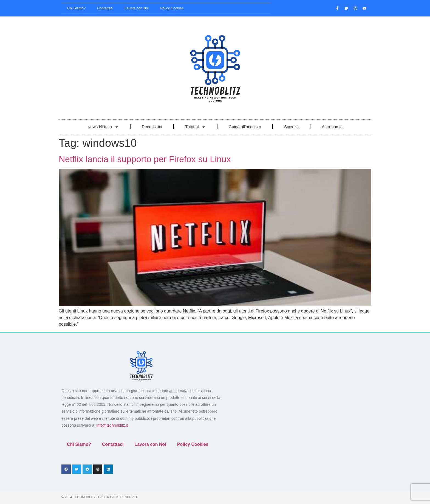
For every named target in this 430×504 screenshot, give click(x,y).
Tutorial (195, 127)
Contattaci (105, 8)
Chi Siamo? (76, 8)
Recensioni (152, 127)
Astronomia (332, 127)
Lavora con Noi (137, 8)
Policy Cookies (172, 8)
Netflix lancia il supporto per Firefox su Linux (145, 159)
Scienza (291, 127)
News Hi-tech (103, 127)
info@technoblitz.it (112, 425)
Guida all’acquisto (245, 127)
